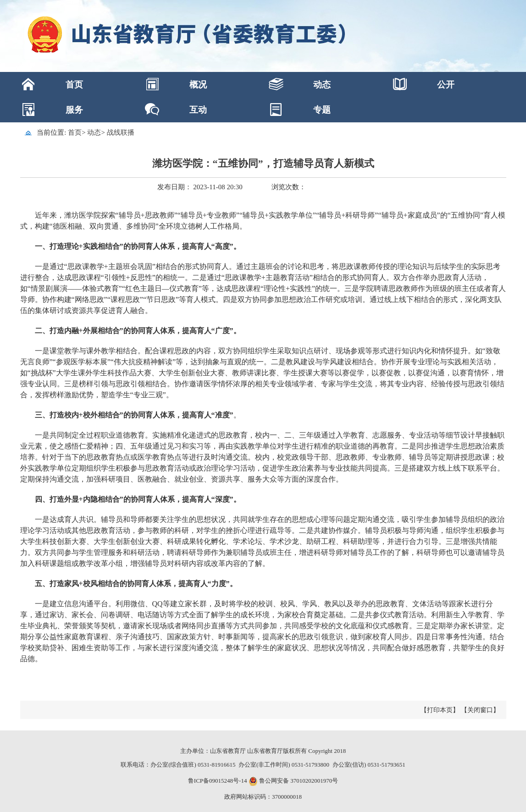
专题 (322, 110)
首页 (74, 85)
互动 (198, 110)
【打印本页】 (440, 710)
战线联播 (121, 132)
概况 (198, 85)
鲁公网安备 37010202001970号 (298, 781)
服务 (74, 110)
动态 (322, 85)
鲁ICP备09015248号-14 (218, 781)
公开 (446, 85)
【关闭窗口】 (480, 710)
